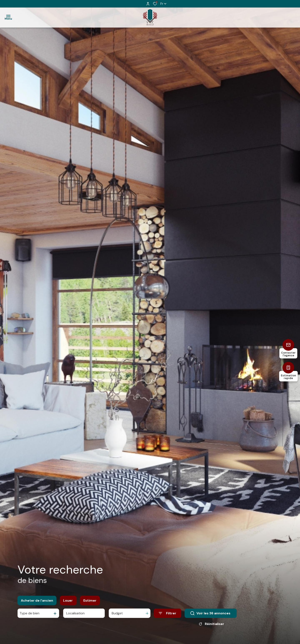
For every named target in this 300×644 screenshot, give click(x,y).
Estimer (90, 604)
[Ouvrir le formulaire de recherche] (167, 616)
